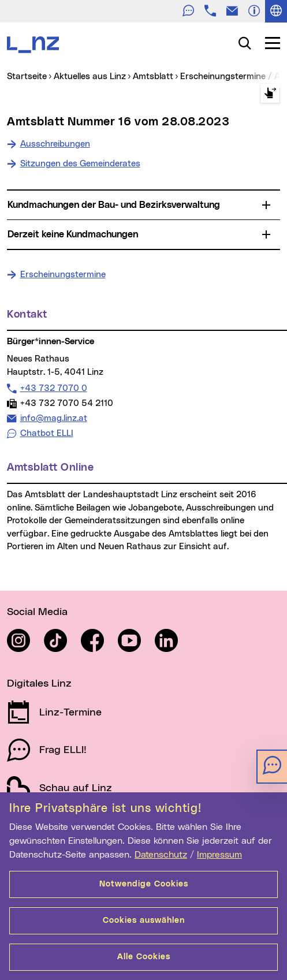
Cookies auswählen (144, 921)
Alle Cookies (144, 957)
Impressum (219, 855)
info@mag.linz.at (53, 418)
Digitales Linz (39, 684)
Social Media (37, 612)
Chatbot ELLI (47, 433)
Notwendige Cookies (144, 884)
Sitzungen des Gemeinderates (80, 164)
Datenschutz (161, 855)
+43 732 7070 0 (53, 388)
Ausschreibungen (55, 144)
